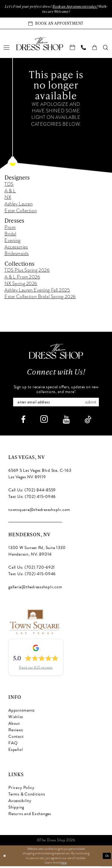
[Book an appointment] (56, 24)
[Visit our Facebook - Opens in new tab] (23, 422)
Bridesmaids (17, 255)
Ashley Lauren (19, 205)
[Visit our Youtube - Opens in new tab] (66, 422)
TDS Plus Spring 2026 (27, 271)
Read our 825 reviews (36, 669)
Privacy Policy (22, 789)
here (64, 864)
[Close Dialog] (5, 858)
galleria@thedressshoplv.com (35, 589)
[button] (7, 49)
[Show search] (106, 49)
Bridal (10, 235)
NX (8, 199)
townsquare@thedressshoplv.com (39, 512)
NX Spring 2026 (21, 284)
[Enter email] (56, 404)
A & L (10, 192)
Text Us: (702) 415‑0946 (32, 499)
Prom (10, 228)
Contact (16, 738)
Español (16, 751)
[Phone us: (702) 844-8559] (84, 49)
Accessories (16, 248)
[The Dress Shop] (56, 352)
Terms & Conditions (27, 796)
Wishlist (16, 719)
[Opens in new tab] (34, 623)
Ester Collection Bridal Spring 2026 (40, 298)
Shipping (16, 809)
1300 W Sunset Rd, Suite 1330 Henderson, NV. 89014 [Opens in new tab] (37, 553)
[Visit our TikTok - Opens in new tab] (88, 422)
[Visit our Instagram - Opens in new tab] (44, 421)
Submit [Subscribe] (94, 404)
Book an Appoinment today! (82, 7)
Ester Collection (21, 212)
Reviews (16, 732)
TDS (9, 185)
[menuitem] (7, 49)
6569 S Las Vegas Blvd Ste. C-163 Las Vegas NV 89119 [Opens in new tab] (40, 476)
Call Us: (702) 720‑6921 (32, 569)
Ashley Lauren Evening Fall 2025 (37, 291)
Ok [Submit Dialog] (106, 857)
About (14, 725)
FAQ (13, 745)
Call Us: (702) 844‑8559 (32, 492)
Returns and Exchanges (30, 816)
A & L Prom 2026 (22, 278)
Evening (13, 242)
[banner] (40, 45)
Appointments (22, 712)
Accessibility (20, 802)
